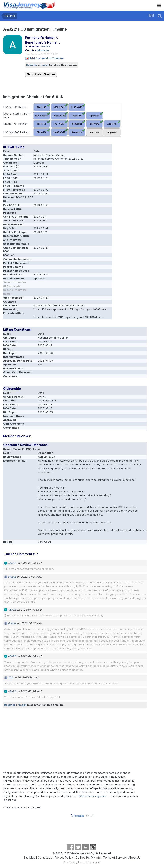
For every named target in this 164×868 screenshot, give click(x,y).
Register (32, 65)
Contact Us (45, 857)
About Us (134, 857)
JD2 (10, 677)
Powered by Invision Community (82, 862)
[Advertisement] (49, 739)
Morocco (43, 50)
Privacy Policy (64, 857)
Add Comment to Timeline (46, 58)
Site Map (29, 857)
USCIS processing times (91, 796)
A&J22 (46, 46)
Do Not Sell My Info (88, 857)
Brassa (12, 577)
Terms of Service (115, 857)
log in (45, 65)
